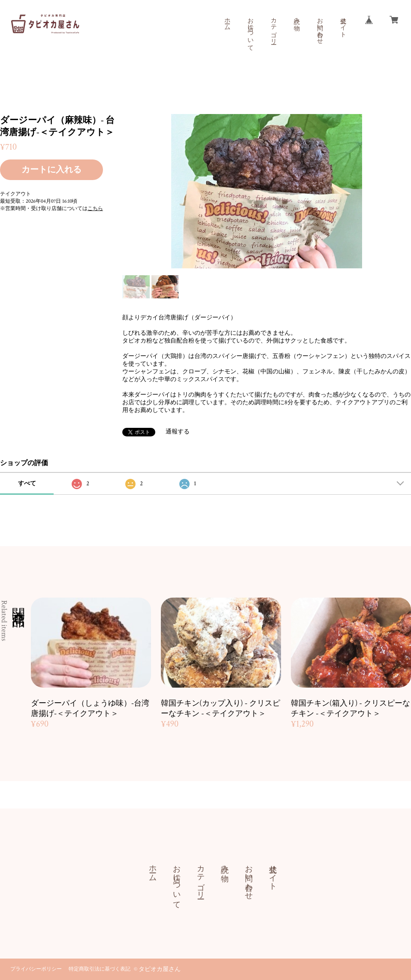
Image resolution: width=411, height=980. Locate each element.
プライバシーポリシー (36, 969)
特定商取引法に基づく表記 (100, 969)
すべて (27, 484)
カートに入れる (51, 170)
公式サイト (343, 24)
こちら (95, 209)
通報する (178, 432)
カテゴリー (273, 27)
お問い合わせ (320, 27)
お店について (250, 31)
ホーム (227, 21)
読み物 (296, 17)
